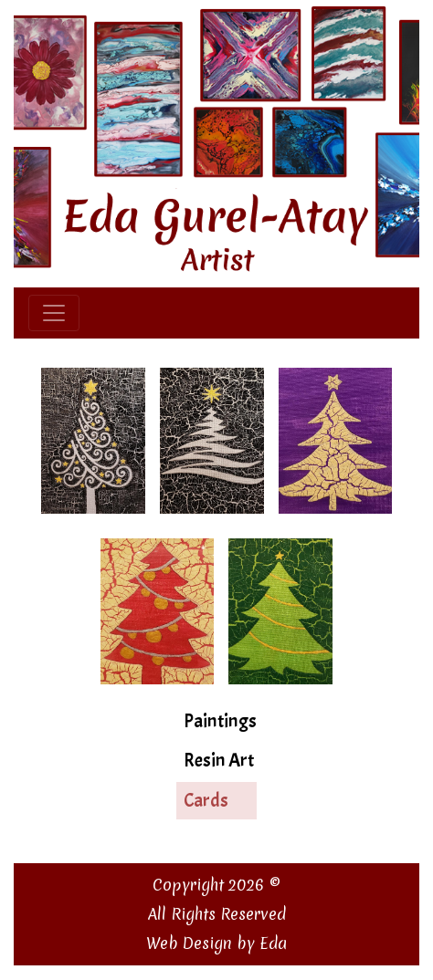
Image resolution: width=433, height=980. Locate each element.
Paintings (220, 721)
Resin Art (219, 760)
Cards (206, 800)
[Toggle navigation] (54, 313)
